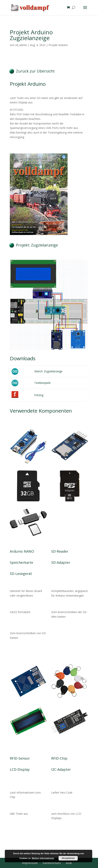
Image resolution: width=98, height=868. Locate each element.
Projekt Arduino (58, 45)
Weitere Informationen (43, 858)
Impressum (30, 863)
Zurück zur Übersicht (35, 71)
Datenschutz (52, 863)
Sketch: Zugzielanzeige (48, 371)
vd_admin (21, 45)
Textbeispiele (42, 383)
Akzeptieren (68, 858)
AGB (69, 863)
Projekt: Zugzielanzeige (37, 245)
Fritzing (39, 395)
